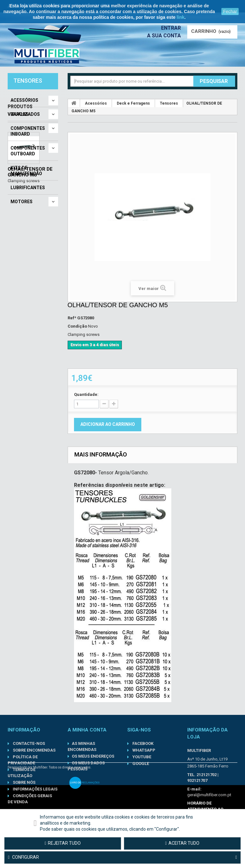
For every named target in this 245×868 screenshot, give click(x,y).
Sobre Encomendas (34, 750)
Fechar (230, 11)
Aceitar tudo (182, 843)
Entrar (171, 28)
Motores (22, 202)
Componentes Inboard (28, 131)
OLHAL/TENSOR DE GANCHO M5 (30, 287)
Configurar (122, 857)
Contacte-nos (28, 743)
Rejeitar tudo (63, 843)
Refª (72, 318)
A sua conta (164, 36)
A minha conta (87, 730)
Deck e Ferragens (133, 103)
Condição (77, 326)
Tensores (169, 103)
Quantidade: (86, 394)
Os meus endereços (93, 756)
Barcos (19, 114)
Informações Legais (35, 789)
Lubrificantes (28, 188)
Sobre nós (24, 782)
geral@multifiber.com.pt (209, 795)
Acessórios (24, 100)
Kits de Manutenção (26, 171)
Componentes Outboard (28, 151)
